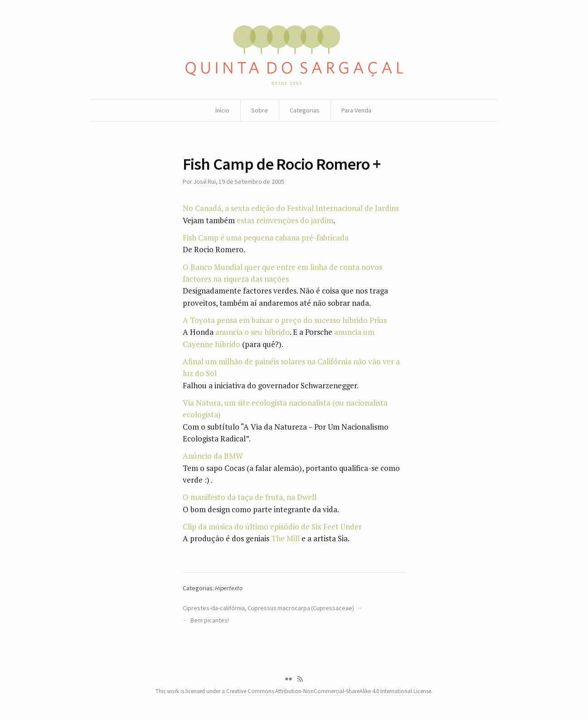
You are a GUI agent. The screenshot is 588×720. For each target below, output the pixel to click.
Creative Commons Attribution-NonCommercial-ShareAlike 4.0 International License (329, 691)
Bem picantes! (209, 620)
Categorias (305, 110)
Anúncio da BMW (213, 456)
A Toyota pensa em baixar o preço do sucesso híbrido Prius (285, 320)
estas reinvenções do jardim (285, 220)
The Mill (285, 538)
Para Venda (356, 110)
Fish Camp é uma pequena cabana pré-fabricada (266, 238)
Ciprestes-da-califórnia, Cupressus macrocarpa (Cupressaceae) (269, 608)
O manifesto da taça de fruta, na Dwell (250, 497)
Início (222, 110)
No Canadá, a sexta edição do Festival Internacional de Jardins (291, 208)
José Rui (204, 181)
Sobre (260, 110)
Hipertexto (229, 588)
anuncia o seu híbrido (253, 332)
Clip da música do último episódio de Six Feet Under (272, 527)
